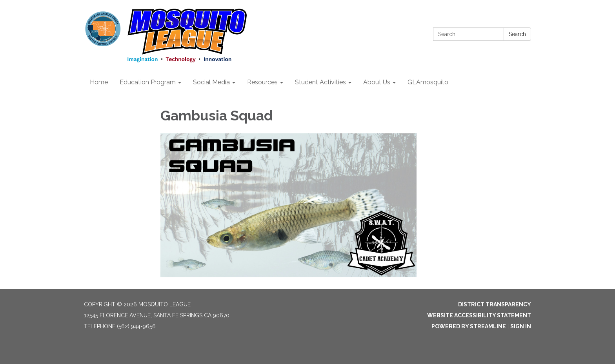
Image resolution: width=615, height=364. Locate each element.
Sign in (521, 326)
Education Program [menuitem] (148, 82)
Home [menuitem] (99, 82)
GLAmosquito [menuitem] (428, 82)
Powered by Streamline (469, 326)
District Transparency (495, 304)
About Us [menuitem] (377, 82)
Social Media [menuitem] (211, 82)
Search (517, 34)
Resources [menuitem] (262, 82)
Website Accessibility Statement (479, 315)
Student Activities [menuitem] (320, 82)
